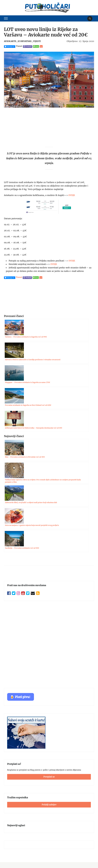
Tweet (19, 46)
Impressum (9, 792)
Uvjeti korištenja (11, 802)
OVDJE (72, 261)
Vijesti (37, 41)
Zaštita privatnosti (12, 807)
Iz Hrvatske (25, 41)
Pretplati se (49, 640)
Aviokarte (10, 41)
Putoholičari (17, 862)
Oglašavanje (9, 797)
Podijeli (29, 46)
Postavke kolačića (85, 855)
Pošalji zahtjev (49, 668)
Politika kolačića (11, 812)
